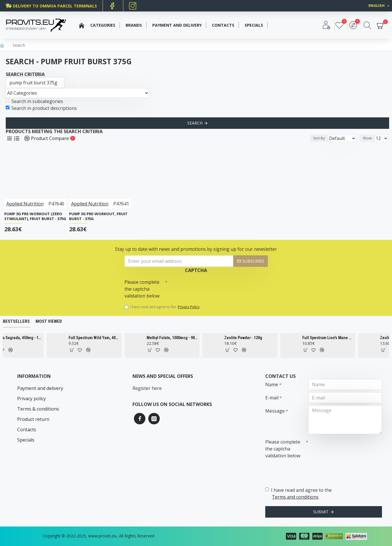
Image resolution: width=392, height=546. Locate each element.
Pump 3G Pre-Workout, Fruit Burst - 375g (98, 216)
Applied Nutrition (25, 204)
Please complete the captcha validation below (142, 289)
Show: (369, 138)
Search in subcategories (34, 101)
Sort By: (315, 138)
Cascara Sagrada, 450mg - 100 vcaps (38, 338)
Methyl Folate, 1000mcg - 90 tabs (193, 338)
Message (275, 411)
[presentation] (208, 287)
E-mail (272, 398)
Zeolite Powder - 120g (265, 338)
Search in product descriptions (41, 108)
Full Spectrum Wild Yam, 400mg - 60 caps (116, 338)
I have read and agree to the (162, 307)
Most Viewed (49, 321)
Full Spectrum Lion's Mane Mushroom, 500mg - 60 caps (349, 338)
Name (272, 384)
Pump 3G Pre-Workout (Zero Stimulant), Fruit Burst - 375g (35, 216)
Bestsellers (16, 321)
